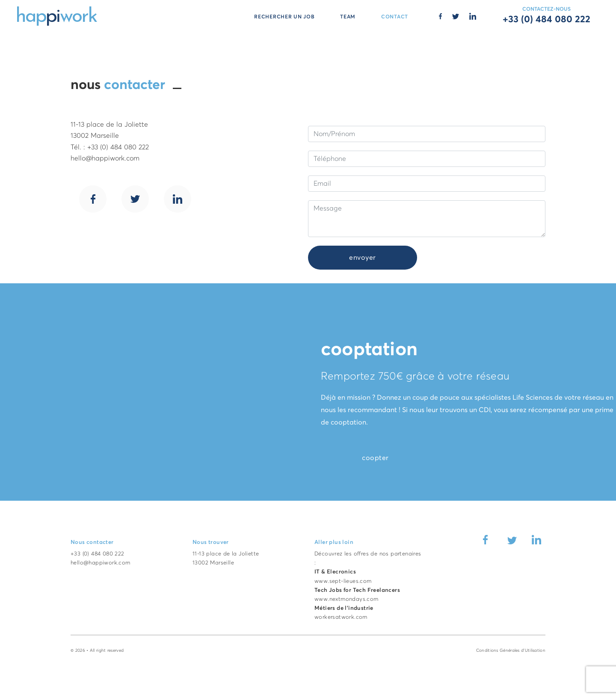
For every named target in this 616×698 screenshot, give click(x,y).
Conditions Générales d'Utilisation (511, 650)
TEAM (348, 17)
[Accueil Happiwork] (57, 15)
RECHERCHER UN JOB (284, 17)
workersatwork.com (341, 617)
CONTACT (395, 17)
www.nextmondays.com (346, 599)
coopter (375, 458)
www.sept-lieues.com (343, 581)
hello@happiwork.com (101, 563)
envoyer (363, 258)
